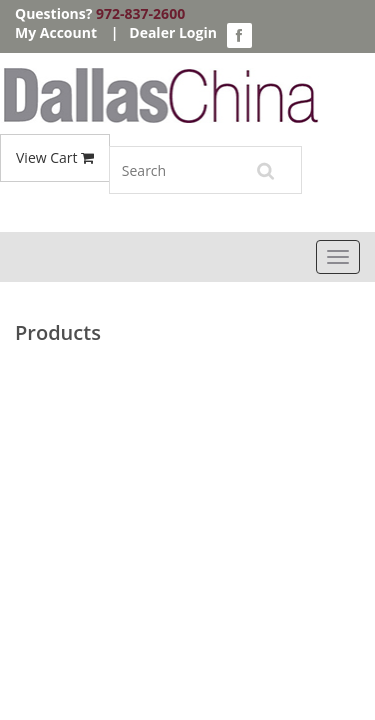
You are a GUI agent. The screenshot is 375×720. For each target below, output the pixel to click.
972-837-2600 (140, 13)
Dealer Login (173, 32)
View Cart (55, 157)
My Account (56, 32)
